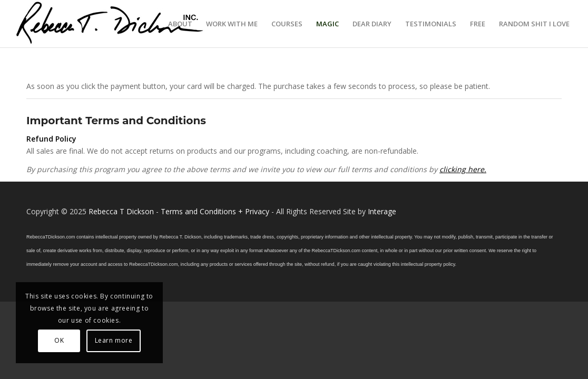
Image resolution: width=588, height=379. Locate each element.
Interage (382, 211)
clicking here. (463, 169)
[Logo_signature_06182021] (110, 24)
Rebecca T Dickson (121, 211)
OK (59, 340)
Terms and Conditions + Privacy (215, 211)
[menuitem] (180, 24)
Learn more (114, 340)
